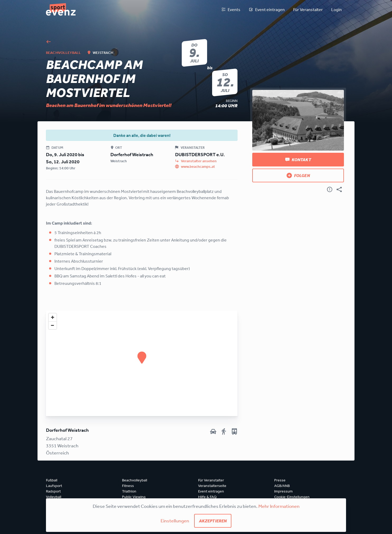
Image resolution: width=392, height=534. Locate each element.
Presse (280, 480)
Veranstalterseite (212, 486)
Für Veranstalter (308, 10)
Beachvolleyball (135, 480)
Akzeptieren (213, 521)
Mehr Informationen (279, 506)
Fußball (52, 480)
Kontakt (298, 160)
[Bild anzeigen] (298, 120)
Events (231, 10)
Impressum (283, 491)
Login (337, 10)
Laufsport (54, 486)
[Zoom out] (53, 325)
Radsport (53, 491)
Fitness (128, 486)
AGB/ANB (282, 486)
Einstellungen (175, 521)
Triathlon (129, 491)
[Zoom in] (53, 317)
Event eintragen (267, 10)
